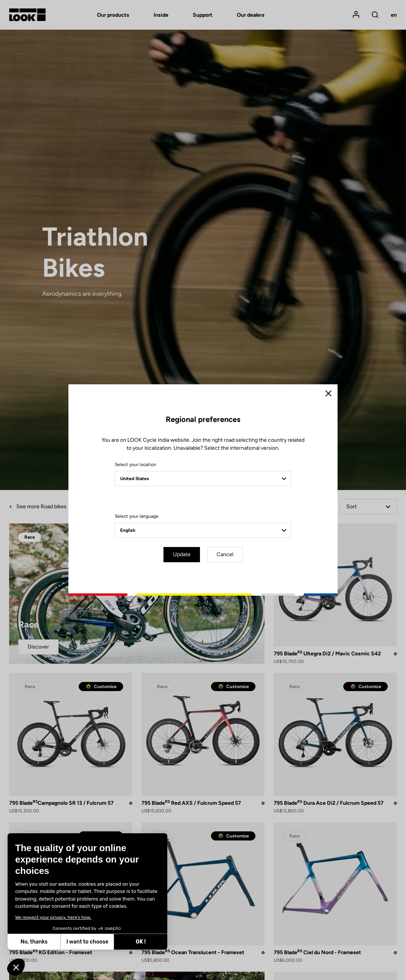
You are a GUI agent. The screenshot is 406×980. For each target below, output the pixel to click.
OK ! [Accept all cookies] (140, 942)
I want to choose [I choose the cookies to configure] (87, 942)
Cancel (225, 554)
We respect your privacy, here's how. (53, 917)
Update (182, 554)
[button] (16, 967)
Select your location (136, 465)
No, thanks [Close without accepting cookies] (34, 942)
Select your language (137, 516)
